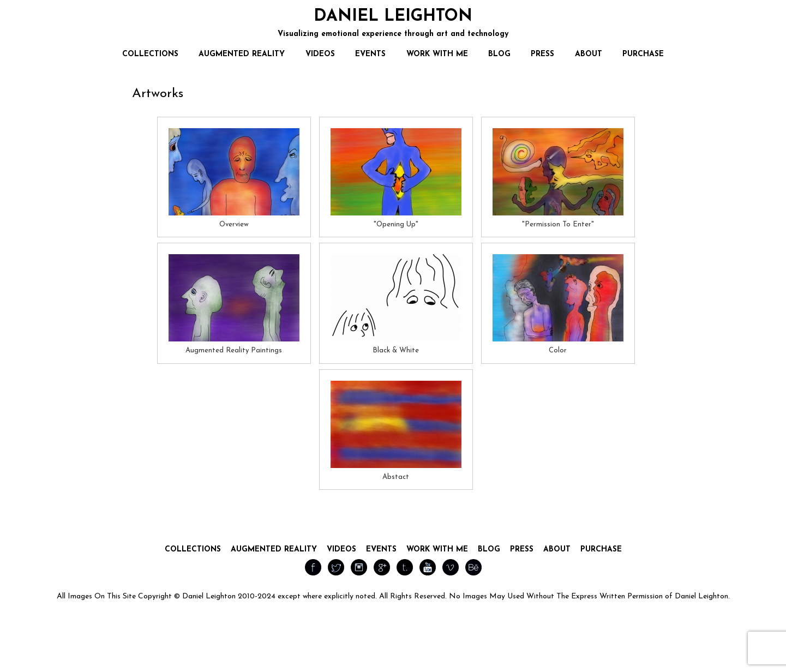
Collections (193, 550)
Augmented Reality (274, 550)
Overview (234, 224)
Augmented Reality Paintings (234, 350)
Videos (341, 550)
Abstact (396, 477)
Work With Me (437, 550)
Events (381, 550)
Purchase (601, 550)
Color (558, 350)
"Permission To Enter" (558, 224)
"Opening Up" (396, 224)
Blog (489, 550)
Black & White (396, 350)
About (557, 550)
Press (522, 550)
